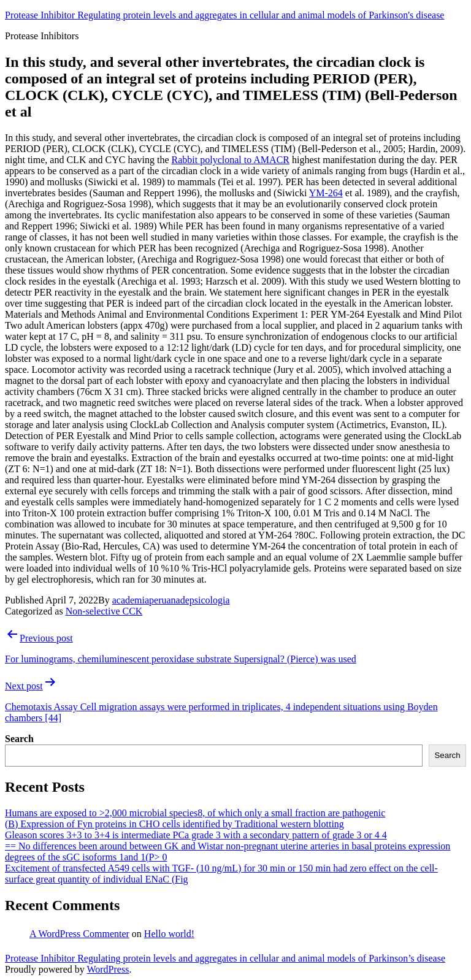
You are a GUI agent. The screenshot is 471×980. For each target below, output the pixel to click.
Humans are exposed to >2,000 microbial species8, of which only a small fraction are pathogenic (195, 813)
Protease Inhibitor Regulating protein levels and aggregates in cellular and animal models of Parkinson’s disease (225, 958)
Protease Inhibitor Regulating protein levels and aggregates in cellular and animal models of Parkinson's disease (224, 15)
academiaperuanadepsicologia (171, 600)
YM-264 (326, 193)
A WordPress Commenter (79, 934)
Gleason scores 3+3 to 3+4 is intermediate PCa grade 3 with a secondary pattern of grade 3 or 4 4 (196, 835)
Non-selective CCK (104, 611)
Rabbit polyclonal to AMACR (231, 160)
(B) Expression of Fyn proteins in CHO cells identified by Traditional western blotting (174, 824)
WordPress (108, 969)
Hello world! (169, 934)
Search (19, 739)
